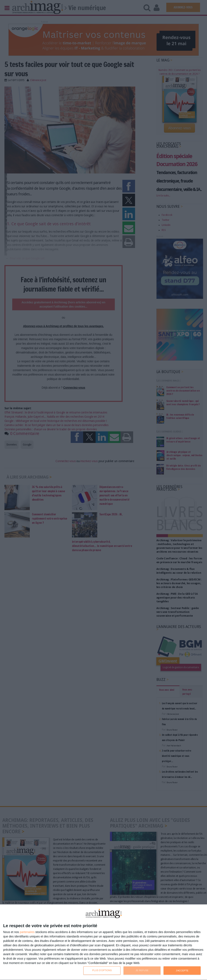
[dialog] (103, 942)
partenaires (27, 932)
